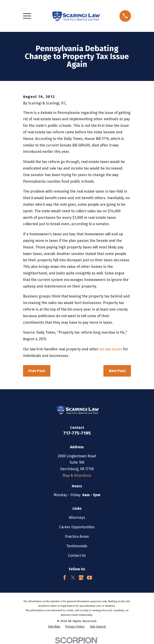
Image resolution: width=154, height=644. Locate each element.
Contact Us (77, 556)
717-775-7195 (77, 433)
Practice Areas (77, 537)
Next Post (117, 371)
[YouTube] (89, 578)
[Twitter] (73, 578)
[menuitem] (54, 627)
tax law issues (111, 349)
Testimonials (77, 546)
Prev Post (37, 371)
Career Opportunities (77, 527)
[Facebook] (65, 578)
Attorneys (77, 518)
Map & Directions (77, 475)
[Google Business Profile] (81, 578)
